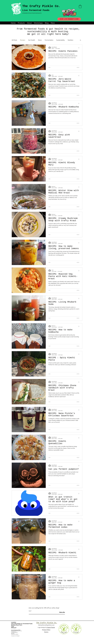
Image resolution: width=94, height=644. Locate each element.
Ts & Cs (46, 632)
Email (30, 611)
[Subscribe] (61, 612)
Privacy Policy (46, 630)
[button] (80, 6)
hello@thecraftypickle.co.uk (46, 625)
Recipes (23, 40)
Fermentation (49, 40)
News (40, 40)
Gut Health (32, 40)
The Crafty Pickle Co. (41, 6)
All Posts (14, 40)
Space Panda (51, 627)
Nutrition (70, 40)
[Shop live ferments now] (69, 19)
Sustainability (61, 40)
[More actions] (79, 48)
